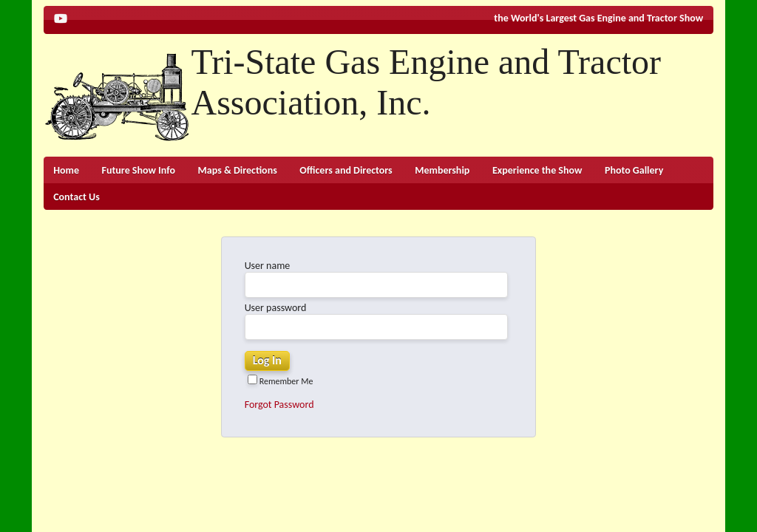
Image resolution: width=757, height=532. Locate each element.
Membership (442, 170)
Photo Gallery (634, 170)
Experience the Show (537, 170)
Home (66, 170)
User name (268, 266)
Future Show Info (139, 170)
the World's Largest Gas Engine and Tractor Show (598, 18)
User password (276, 308)
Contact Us (77, 197)
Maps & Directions (238, 170)
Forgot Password (279, 405)
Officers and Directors (346, 170)
